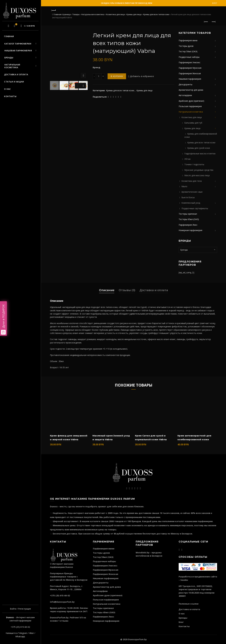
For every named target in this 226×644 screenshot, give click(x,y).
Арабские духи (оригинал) (191, 101)
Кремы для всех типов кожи (156, 14)
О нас (7, 89)
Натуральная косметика (12, 66)
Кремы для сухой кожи (199, 148)
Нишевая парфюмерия (18, 51)
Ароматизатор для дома (191, 90)
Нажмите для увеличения (83, 76)
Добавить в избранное (142, 76)
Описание (107, 290)
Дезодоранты (185, 84)
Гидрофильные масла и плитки (200, 154)
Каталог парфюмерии (18, 44)
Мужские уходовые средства (199, 170)
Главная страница (62, 14)
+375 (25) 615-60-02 (20, 627)
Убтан (187, 159)
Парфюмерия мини (188, 40)
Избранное (16, 24)
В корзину (117, 76)
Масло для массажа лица (197, 175)
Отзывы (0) (127, 290)
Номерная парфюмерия (190, 230)
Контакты (10, 96)
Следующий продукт (213, 22)
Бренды (9, 58)
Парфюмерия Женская (190, 73)
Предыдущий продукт (206, 22)
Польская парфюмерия (190, 106)
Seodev (184, 580)
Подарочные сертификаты (195, 208)
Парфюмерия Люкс (188, 225)
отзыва (64, 621)
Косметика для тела (192, 181)
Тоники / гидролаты (194, 164)
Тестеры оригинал (188, 214)
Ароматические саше (192, 192)
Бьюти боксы (188, 197)
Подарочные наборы (189, 57)
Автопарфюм (185, 95)
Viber (32, 633)
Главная (9, 36)
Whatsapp (20, 636)
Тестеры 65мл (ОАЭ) (189, 219)
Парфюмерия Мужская (190, 68)
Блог (215, 3)
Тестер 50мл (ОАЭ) (188, 51)
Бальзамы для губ (193, 123)
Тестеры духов (186, 46)
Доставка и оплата (16, 74)
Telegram (23, 633)
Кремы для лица (134, 14)
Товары (76, 14)
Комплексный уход (191, 203)
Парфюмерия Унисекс (190, 62)
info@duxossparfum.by (62, 602)
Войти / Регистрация (20, 609)
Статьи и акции (14, 82)
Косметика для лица (115, 14)
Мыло (184, 186)
